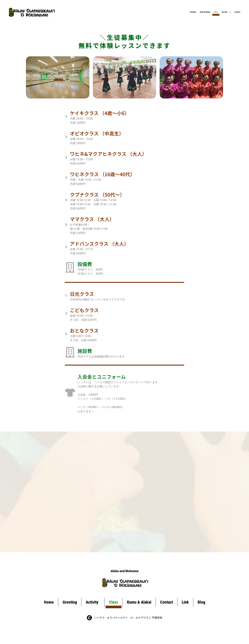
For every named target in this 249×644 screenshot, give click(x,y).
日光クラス (89, 297)
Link (185, 609)
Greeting (132, 10)
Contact (232, 10)
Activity (207, 10)
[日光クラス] (70, 298)
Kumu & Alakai (160, 10)
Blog (201, 609)
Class (185, 10)
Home (49, 609)
